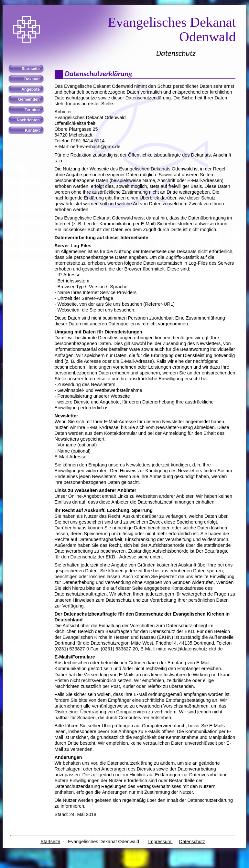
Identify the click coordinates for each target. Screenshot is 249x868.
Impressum (160, 842)
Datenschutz (192, 842)
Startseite (50, 842)
